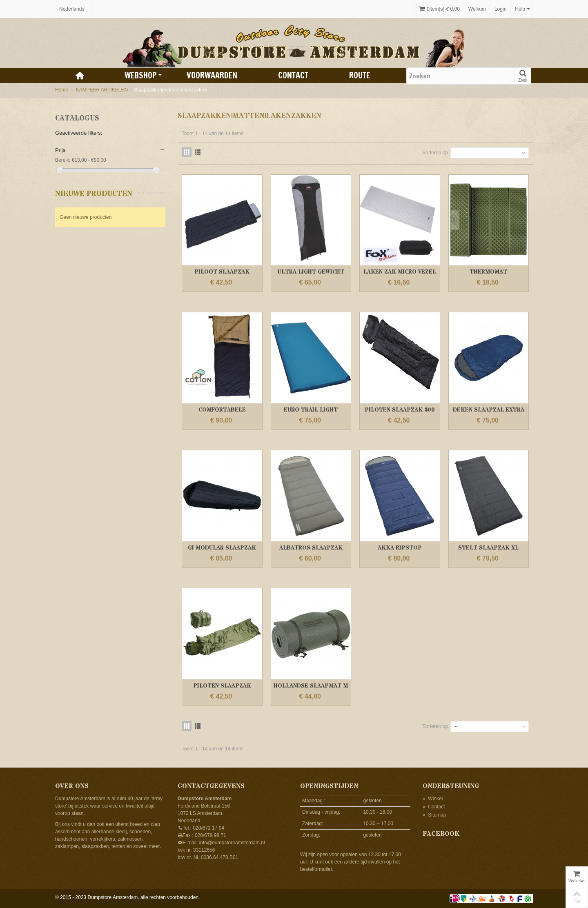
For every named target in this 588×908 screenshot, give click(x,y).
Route (360, 75)
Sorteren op (435, 153)
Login (500, 9)
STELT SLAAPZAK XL (488, 548)
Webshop (143, 75)
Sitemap (434, 815)
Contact (293, 75)
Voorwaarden (212, 75)
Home (62, 90)
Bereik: (63, 160)
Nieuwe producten (94, 194)
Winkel (433, 799)
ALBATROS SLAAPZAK (311, 548)
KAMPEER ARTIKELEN (102, 90)
